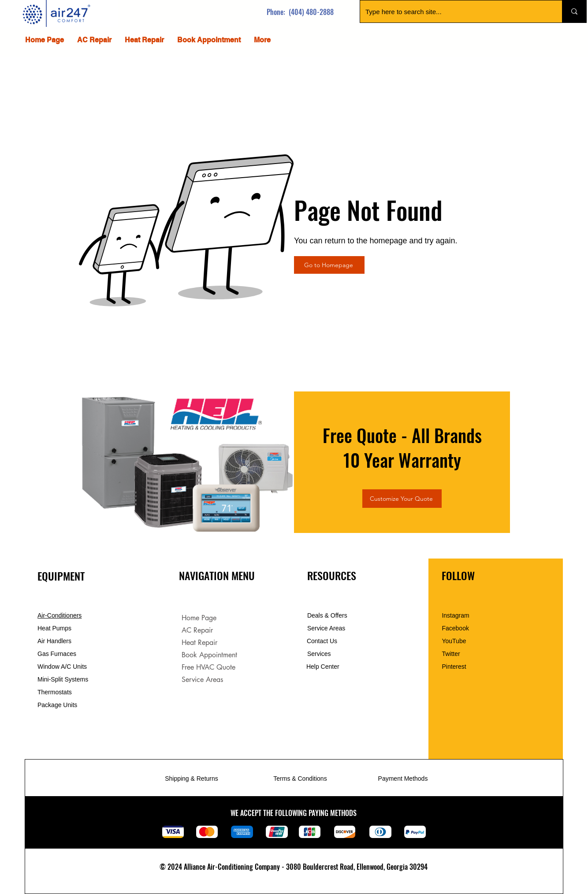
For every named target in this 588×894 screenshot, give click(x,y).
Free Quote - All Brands (402, 435)
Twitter (451, 654)
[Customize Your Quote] (402, 499)
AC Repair (197, 630)
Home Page (199, 618)
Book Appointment (209, 655)
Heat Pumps (54, 628)
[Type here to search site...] (454, 11)
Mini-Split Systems (63, 679)
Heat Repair (199, 643)
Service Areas (202, 680)
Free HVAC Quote (208, 667)
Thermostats (55, 692)
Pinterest (454, 667)
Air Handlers (54, 641)
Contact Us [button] (322, 641)
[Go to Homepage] (329, 265)
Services (319, 654)
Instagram (455, 615)
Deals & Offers (328, 615)
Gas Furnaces (57, 654)
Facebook (455, 628)
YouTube (454, 641)
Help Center (324, 667)
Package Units (57, 705)
